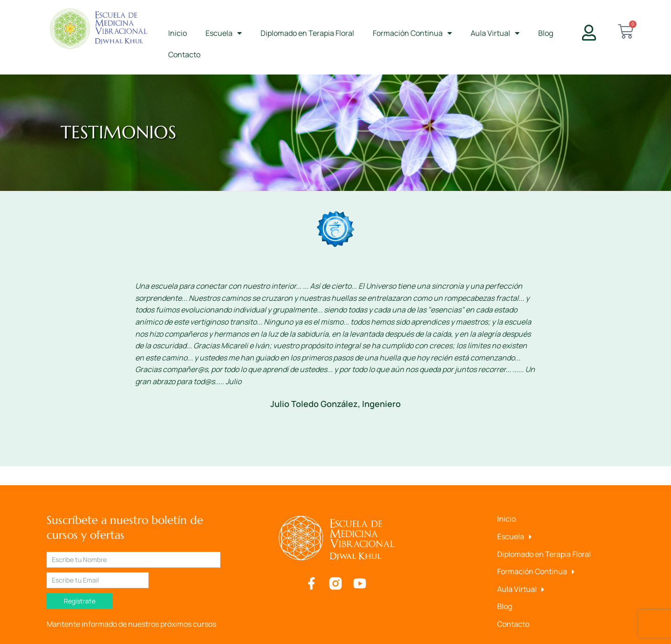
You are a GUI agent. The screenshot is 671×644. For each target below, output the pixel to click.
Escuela (224, 33)
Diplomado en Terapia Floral (307, 33)
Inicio (178, 33)
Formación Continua (412, 33)
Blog (546, 33)
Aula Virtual (495, 33)
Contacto (184, 54)
